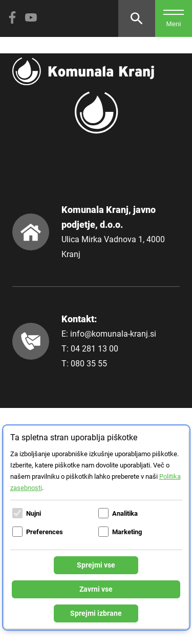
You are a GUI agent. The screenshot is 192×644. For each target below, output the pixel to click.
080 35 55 (89, 364)
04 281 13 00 (94, 349)
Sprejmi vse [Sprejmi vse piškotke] (96, 565)
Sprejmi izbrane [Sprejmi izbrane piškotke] (96, 613)
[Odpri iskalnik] (137, 18)
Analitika (125, 513)
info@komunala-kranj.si (113, 334)
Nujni (34, 513)
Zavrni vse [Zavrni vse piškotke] (96, 589)
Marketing (127, 532)
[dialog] (96, 528)
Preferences (45, 532)
